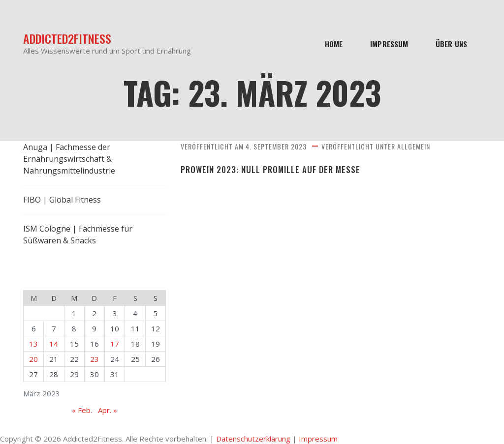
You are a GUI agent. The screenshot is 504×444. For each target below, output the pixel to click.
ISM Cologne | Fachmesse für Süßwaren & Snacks (78, 235)
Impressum (389, 44)
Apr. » (108, 410)
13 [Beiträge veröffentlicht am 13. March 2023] (33, 344)
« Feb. (82, 410)
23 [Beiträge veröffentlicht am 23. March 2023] (94, 359)
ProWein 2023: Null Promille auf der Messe (270, 170)
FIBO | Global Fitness (62, 200)
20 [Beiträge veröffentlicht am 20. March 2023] (33, 359)
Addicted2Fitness (67, 39)
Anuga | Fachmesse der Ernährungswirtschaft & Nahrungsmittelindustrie (69, 159)
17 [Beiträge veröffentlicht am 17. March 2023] (115, 344)
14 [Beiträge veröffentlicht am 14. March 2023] (54, 344)
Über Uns (451, 44)
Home (334, 44)
